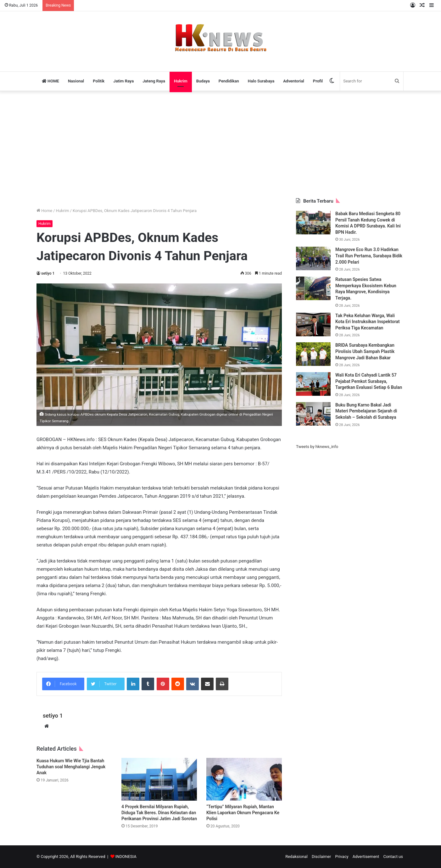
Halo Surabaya (261, 81)
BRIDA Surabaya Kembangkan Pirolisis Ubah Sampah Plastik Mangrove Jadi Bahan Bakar (365, 351)
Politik (99, 81)
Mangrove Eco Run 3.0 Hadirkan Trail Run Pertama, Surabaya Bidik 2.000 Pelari (369, 256)
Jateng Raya (154, 81)
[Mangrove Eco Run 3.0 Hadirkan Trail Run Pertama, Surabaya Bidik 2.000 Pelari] (313, 258)
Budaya (203, 81)
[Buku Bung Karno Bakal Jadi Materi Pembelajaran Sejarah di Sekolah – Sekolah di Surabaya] (313, 414)
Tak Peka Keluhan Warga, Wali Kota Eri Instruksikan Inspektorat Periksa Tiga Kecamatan (368, 322)
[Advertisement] (220, 144)
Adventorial (294, 81)
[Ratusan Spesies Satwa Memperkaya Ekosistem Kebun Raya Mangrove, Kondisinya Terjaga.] (313, 288)
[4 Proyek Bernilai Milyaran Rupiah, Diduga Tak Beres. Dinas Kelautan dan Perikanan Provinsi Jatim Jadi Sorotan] (159, 779)
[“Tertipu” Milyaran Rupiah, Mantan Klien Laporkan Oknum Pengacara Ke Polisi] (244, 779)
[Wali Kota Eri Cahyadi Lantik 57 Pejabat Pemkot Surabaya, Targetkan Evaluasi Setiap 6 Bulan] (313, 384)
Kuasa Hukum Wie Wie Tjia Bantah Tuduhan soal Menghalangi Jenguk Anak (71, 767)
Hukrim (181, 81)
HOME (50, 81)
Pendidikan (229, 81)
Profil (318, 81)
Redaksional (296, 857)
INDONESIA (126, 857)
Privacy (342, 857)
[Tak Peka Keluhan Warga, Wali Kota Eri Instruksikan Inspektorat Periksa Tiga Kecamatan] (313, 325)
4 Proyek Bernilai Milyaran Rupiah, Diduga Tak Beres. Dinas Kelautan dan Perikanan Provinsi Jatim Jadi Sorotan (159, 813)
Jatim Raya (123, 81)
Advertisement (366, 857)
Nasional (76, 81)
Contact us (393, 857)
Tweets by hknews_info (317, 447)
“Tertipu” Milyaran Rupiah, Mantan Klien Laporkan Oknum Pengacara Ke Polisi (243, 813)
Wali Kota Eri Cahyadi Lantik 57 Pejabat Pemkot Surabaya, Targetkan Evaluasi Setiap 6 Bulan (369, 381)
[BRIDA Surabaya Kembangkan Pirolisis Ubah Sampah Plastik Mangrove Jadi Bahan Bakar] (313, 354)
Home (44, 211)
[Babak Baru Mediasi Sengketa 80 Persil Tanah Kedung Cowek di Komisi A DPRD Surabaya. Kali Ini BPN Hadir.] (313, 223)
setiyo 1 (48, 273)
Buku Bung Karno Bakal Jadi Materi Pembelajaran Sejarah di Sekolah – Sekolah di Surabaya (366, 411)
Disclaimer (321, 857)
